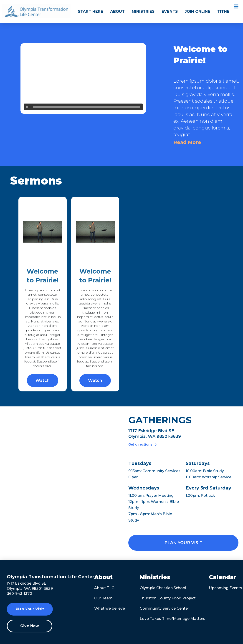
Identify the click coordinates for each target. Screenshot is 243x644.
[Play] (27, 107)
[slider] (87, 107)
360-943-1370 (19, 594)
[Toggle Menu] (236, 6)
